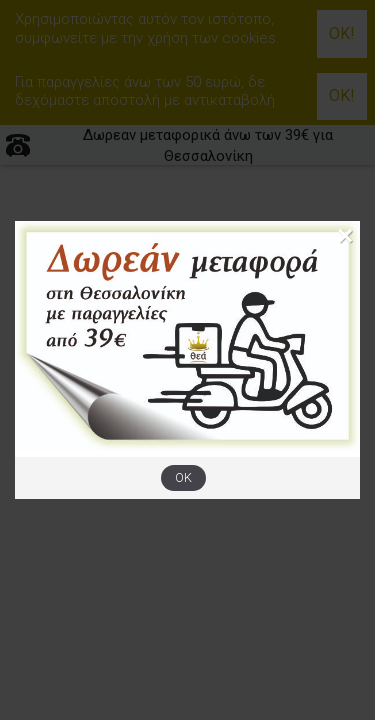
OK (183, 477)
